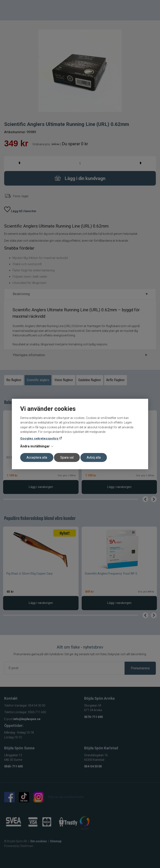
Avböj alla (94, 457)
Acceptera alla (37, 457)
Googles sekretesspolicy (40, 438)
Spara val (67, 457)
